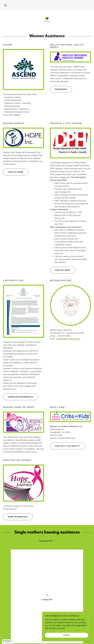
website (17, 115)
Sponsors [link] (47, 598)
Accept (67, 635)
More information (15, 517)
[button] (5, 5)
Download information (18, 397)
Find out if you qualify (65, 446)
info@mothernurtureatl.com (68, 339)
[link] (47, 20)
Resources (58, 89)
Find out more (13, 172)
